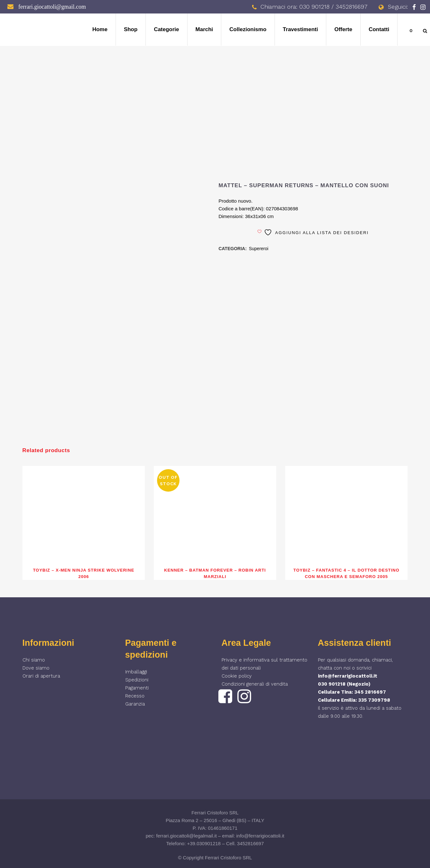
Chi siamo (34, 660)
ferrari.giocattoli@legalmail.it (186, 836)
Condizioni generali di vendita (255, 684)
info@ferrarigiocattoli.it (348, 676)
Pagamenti (137, 688)
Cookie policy (237, 676)
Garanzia (135, 704)
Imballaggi (136, 672)
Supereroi (259, 249)
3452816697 (250, 843)
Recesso (135, 696)
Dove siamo (36, 668)
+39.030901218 (204, 843)
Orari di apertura (41, 676)
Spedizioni (137, 680)
